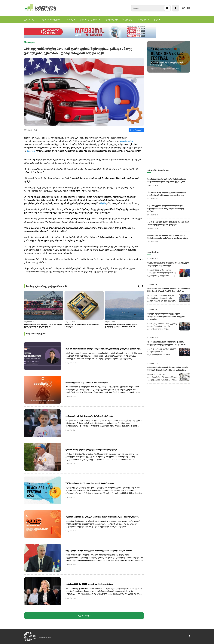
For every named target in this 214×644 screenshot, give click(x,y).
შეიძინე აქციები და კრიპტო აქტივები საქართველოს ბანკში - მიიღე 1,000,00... (102, 517)
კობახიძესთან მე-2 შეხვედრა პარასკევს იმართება (89, 416)
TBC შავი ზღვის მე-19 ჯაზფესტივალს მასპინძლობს (90, 483)
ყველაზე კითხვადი (158, 170)
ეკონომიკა (30, 19)
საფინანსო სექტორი (51, 19)
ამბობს (31, 151)
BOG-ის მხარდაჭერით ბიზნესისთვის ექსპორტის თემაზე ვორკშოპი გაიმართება (103, 349)
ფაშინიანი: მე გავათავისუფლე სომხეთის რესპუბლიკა (91, 450)
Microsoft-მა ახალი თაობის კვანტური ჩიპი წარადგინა (82, 326)
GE (183, 8)
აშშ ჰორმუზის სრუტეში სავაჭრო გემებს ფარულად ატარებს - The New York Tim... (121, 326)
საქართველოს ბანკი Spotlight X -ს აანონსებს (87, 382)
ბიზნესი (71, 19)
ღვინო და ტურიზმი (90, 19)
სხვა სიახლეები (36, 334)
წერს (103, 203)
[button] (139, 286)
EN (189, 8)
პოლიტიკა (128, 19)
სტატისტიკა (111, 19)
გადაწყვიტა (126, 141)
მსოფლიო (143, 19)
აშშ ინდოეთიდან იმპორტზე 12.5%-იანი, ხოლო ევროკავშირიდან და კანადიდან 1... (43, 326)
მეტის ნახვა (84, 616)
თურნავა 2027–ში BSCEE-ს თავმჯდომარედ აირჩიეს (89, 584)
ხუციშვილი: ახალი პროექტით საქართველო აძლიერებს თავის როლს (99, 550)
